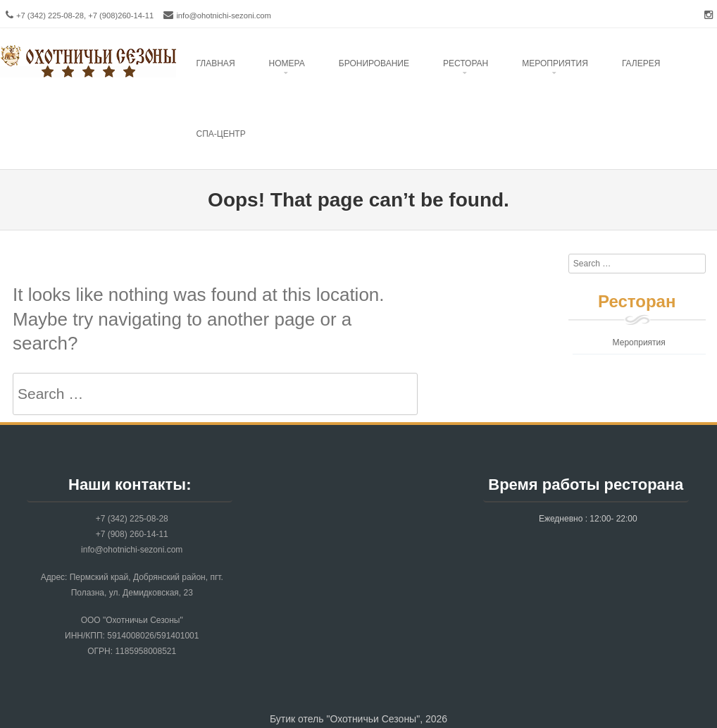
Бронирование (374, 63)
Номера (287, 63)
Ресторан (466, 63)
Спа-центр (221, 134)
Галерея (641, 63)
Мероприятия (639, 343)
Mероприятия (555, 63)
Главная (216, 63)
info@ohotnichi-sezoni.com (224, 16)
